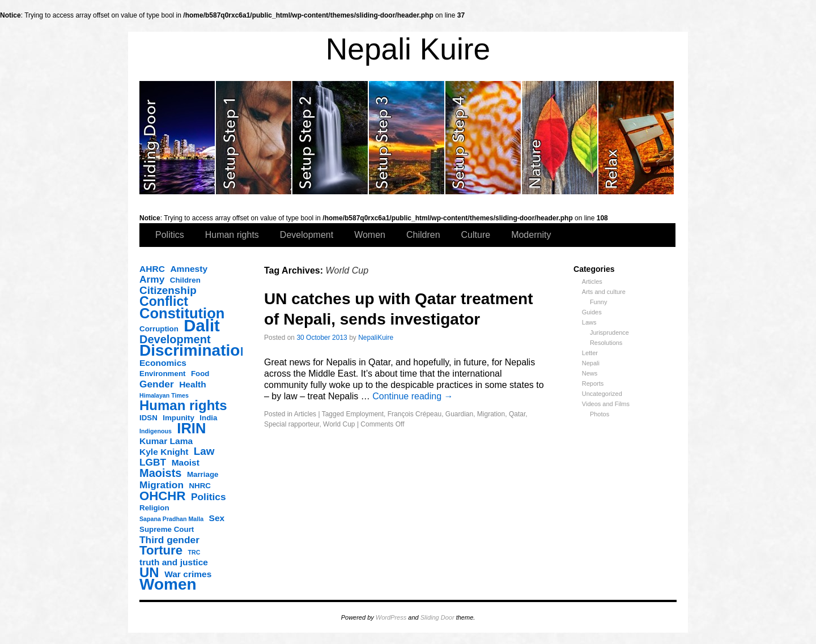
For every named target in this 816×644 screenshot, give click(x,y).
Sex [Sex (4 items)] (217, 518)
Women (370, 235)
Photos (600, 414)
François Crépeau (415, 414)
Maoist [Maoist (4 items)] (186, 462)
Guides (592, 312)
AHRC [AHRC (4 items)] (152, 269)
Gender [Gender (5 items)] (157, 384)
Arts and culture (604, 292)
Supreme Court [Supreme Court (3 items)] (167, 529)
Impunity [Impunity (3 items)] (178, 418)
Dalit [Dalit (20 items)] (202, 326)
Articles (592, 282)
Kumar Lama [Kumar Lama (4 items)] (166, 441)
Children (423, 235)
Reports (593, 383)
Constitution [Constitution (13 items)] (182, 313)
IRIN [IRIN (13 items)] (191, 428)
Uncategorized (602, 394)
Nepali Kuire (408, 49)
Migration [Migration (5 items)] (161, 485)
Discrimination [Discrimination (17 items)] (194, 351)
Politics (170, 235)
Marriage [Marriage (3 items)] (203, 474)
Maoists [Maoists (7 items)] (160, 473)
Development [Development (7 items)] (175, 339)
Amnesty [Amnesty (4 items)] (189, 269)
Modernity (531, 235)
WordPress (391, 617)
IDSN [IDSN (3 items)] (148, 418)
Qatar (517, 414)
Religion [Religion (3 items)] (154, 508)
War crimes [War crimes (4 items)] (188, 574)
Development (307, 235)
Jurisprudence (609, 332)
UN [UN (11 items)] (149, 573)
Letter (590, 353)
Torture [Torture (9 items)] (161, 551)
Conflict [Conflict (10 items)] (164, 301)
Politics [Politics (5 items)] (209, 497)
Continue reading (413, 396)
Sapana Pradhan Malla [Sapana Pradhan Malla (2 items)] (171, 519)
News (590, 373)
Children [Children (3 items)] (185, 280)
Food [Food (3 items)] (200, 374)
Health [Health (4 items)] (193, 384)
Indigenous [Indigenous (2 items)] (156, 431)
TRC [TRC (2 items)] (194, 552)
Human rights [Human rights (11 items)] (183, 406)
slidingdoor (178, 138)
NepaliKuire (376, 338)
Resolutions (606, 343)
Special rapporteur (292, 424)
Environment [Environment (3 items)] (162, 374)
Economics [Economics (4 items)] (163, 363)
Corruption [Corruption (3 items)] (159, 329)
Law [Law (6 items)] (204, 451)
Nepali (591, 363)
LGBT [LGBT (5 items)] (153, 462)
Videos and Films (606, 404)
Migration (491, 414)
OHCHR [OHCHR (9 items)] (162, 496)
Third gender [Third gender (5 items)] (169, 540)
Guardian (459, 414)
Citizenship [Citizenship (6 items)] (168, 291)
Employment (365, 414)
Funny (599, 302)
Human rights (232, 235)
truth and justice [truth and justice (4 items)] (174, 562)
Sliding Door (437, 617)
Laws (589, 322)
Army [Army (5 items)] (152, 279)
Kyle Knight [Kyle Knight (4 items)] (164, 452)
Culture (476, 235)
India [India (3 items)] (208, 418)
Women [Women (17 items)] (168, 585)
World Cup (339, 424)
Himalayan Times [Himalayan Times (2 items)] (164, 395)
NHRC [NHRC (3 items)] (200, 486)
